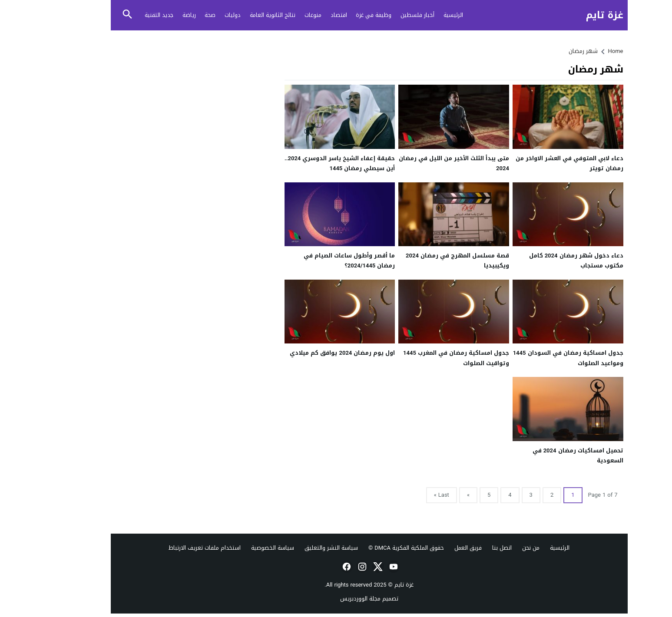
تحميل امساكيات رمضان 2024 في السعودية (545, 455)
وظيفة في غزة (341, 15)
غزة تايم (572, 15)
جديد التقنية (126, 15)
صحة (177, 15)
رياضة (156, 15)
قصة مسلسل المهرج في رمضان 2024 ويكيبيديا (424, 261)
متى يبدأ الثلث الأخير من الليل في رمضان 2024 (421, 163)
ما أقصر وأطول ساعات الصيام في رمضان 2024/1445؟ (316, 261)
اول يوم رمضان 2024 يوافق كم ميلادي (309, 353)
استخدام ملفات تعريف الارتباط (172, 548)
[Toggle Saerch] (95, 15)
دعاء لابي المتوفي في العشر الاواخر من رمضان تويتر (536, 163)
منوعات (280, 15)
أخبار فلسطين (384, 15)
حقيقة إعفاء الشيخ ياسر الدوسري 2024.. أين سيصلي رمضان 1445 (307, 163)
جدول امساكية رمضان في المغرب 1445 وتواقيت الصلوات (423, 358)
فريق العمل (435, 548)
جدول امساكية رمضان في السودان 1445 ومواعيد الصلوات (535, 358)
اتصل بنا (469, 548)
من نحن (498, 548)
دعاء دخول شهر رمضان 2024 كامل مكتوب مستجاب (543, 261)
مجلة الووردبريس (327, 599)
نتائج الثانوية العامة (240, 15)
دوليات (200, 15)
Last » (409, 495)
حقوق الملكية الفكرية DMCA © (373, 548)
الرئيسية (420, 15)
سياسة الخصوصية (240, 548)
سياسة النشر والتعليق (298, 548)
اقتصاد (306, 15)
